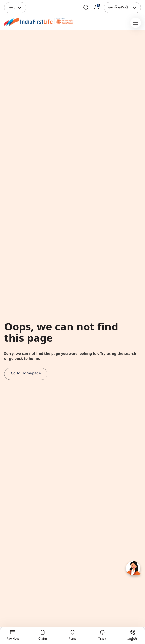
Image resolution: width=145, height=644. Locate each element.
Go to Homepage (26, 374)
